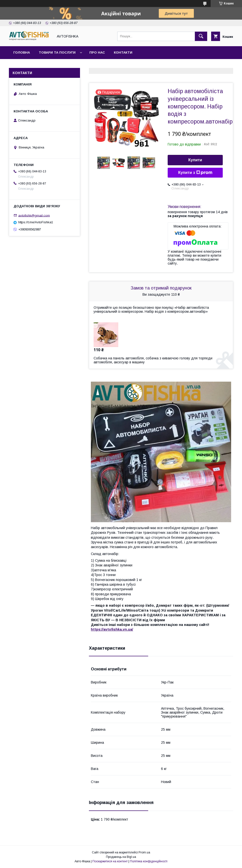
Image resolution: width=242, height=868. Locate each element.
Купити (195, 160)
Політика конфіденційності (149, 861)
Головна (22, 52)
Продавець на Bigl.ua (121, 857)
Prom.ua (144, 852)
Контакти (123, 52)
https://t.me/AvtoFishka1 (36, 222)
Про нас (97, 52)
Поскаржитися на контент (110, 861)
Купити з (195, 173)
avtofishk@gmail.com (34, 215)
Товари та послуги (57, 52)
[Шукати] (201, 36)
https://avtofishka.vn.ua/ (112, 629)
